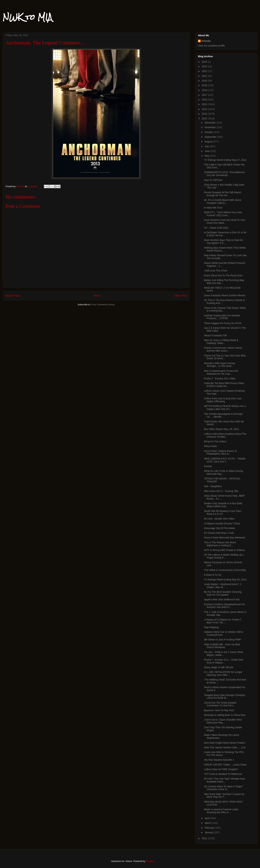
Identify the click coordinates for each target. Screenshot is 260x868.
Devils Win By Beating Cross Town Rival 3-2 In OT (223, 512)
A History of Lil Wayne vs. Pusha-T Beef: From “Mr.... (223, 621)
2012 (205, 118)
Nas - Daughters (213, 486)
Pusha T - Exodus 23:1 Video (220, 378)
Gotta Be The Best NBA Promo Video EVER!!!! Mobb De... (224, 385)
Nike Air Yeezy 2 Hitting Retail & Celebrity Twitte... (221, 342)
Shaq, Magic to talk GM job (219, 667)
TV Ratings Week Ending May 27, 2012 (225, 160)
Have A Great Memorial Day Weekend (224, 538)
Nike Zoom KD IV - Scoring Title (221, 491)
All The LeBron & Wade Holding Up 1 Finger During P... (224, 556)
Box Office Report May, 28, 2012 (222, 429)
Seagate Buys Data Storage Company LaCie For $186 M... (225, 697)
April (207, 818)
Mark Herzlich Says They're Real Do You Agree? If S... (224, 242)
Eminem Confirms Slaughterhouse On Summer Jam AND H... (224, 606)
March (208, 823)
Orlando (206, 41)
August (209, 142)
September (211, 137)
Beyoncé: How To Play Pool (219, 710)
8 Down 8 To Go (213, 575)
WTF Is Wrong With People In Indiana (224, 550)
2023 (205, 66)
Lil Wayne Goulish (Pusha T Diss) (222, 524)
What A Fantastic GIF (215, 335)
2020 (205, 81)
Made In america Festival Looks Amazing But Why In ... (221, 811)
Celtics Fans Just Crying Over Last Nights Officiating (223, 400)
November (210, 127)
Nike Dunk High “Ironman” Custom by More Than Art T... (224, 796)
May (207, 156)
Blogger (150, 861)
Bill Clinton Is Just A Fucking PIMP (222, 640)
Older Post (180, 296)
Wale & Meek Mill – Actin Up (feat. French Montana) (222, 646)
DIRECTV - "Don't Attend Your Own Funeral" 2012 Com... (223, 214)
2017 (205, 95)
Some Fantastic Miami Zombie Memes (225, 295)
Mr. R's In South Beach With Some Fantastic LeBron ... (223, 201)
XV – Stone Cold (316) (216, 228)
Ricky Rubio (211, 446)
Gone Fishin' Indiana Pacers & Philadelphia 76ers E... (220, 452)
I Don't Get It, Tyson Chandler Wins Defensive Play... (223, 721)
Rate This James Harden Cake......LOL (225, 747)
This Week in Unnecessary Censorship (225, 570)
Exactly (208, 466)
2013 (205, 114)
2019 (205, 85)
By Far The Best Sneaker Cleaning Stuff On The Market (223, 593)
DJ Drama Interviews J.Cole (219, 533)
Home (97, 296)
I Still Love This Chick (216, 271)
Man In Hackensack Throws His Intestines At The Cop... (221, 372)
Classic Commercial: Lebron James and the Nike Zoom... (223, 349)
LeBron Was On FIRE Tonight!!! (221, 769)
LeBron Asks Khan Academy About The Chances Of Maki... (225, 435)
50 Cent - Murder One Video (219, 519)
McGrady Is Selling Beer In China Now (225, 715)
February (210, 828)
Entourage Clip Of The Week (219, 528)
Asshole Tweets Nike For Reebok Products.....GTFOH (222, 317)
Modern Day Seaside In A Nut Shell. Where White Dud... (223, 505)
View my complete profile (211, 46)
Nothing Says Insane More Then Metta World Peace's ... (225, 249)
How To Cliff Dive (213, 180)
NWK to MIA (27, 17)
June (207, 151)
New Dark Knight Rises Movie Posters (225, 743)
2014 (205, 109)
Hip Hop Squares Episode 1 (219, 760)
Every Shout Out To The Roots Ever (223, 275)
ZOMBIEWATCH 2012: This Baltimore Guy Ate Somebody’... (224, 174)
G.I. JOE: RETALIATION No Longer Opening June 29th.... (223, 673)
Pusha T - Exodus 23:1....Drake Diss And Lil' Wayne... (224, 661)
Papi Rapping (211, 627)
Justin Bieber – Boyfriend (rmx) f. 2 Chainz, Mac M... (223, 586)
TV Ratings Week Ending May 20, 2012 (225, 580)
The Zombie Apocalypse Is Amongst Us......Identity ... (223, 415)
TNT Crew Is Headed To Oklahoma (223, 774)
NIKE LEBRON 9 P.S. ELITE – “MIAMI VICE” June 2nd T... (225, 460)
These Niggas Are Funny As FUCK (223, 323)
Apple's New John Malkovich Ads (222, 599)
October (209, 132)
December (210, 123)
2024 (205, 62)
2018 (205, 90)
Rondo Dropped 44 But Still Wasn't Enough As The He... (223, 194)
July (207, 146)
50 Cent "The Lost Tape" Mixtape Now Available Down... (224, 780)
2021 (205, 76)
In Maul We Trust (213, 208)
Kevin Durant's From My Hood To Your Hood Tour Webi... (225, 221)
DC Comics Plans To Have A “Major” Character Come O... (224, 788)
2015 (205, 104)
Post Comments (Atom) (103, 305)
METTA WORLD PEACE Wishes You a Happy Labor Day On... (225, 408)
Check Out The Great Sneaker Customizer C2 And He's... (220, 704)
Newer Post (13, 296)
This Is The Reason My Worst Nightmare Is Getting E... (220, 544)
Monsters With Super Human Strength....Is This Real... (220, 365)
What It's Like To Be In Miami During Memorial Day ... (224, 472)
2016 (205, 100)
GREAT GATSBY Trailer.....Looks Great (225, 765)
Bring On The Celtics (215, 441)
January (209, 832)
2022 (205, 71)
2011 (205, 838)
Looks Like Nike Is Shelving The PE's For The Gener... (224, 754)
